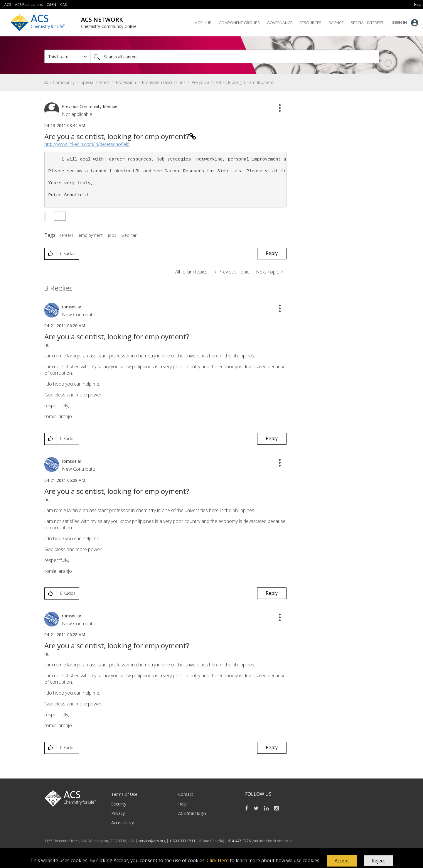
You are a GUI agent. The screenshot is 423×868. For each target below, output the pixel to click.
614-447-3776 (240, 841)
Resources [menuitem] (310, 23)
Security (119, 804)
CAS (63, 5)
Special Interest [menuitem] (367, 23)
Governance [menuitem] (280, 23)
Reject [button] (378, 861)
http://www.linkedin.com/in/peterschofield (87, 144)
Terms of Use (124, 794)
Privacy (118, 813)
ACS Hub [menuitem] (203, 23)
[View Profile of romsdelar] (72, 307)
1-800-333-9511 (182, 841)
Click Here (218, 860)
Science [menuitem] (336, 23)
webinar (129, 235)
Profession (126, 82)
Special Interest (95, 82)
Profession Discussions (164, 82)
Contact (186, 794)
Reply (272, 253)
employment (91, 235)
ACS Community (59, 82)
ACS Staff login (192, 813)
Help (182, 804)
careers (66, 235)
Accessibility (123, 823)
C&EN (51, 5)
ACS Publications (29, 5)
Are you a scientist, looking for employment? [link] (233, 82)
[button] (342, 861)
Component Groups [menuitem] (239, 23)
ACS (8, 5)
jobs (112, 235)
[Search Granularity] (67, 56)
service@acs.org (152, 841)
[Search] (235, 56)
